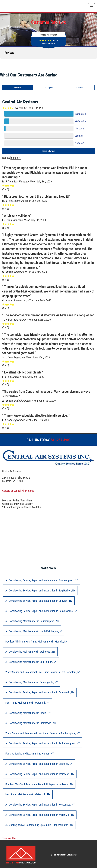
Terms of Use (9, 838)
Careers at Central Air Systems (18, 491)
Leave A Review (49, 151)
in (42, 580)
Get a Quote (49, 88)
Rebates (79, 88)
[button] (2, 62)
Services (18, 88)
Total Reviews (49, 44)
